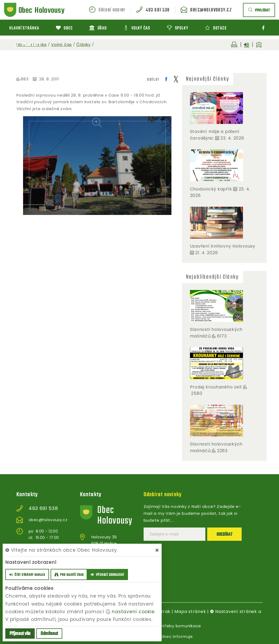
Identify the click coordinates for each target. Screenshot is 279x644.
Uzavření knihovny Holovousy (223, 246)
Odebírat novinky (164, 495)
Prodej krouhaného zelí (216, 387)
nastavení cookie (130, 612)
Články (83, 44)
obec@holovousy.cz (213, 10)
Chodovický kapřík (212, 189)
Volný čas (61, 44)
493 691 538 (163, 10)
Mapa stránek (190, 611)
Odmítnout (49, 634)
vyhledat (259, 10)
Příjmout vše (20, 634)
